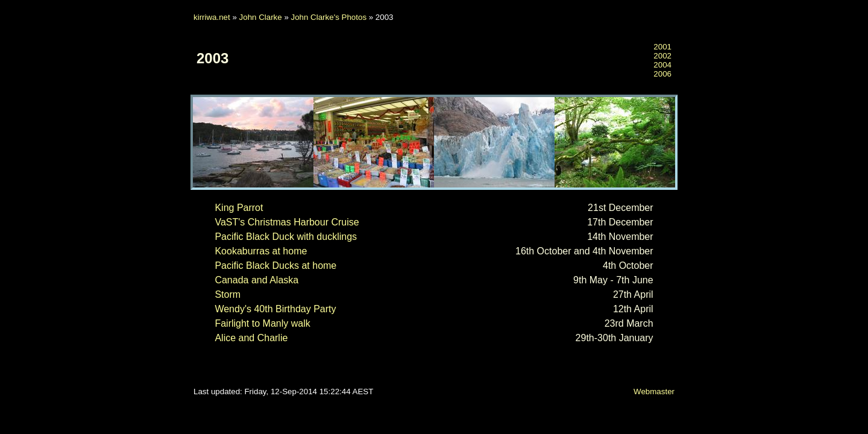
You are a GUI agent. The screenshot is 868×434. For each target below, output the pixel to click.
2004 (662, 65)
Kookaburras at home (261, 251)
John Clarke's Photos (329, 17)
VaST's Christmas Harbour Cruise (287, 222)
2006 (662, 74)
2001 (662, 47)
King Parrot (239, 208)
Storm (228, 294)
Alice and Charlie (251, 338)
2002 (662, 56)
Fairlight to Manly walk (262, 323)
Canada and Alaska (256, 280)
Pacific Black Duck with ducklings (286, 237)
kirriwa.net (212, 17)
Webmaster (654, 392)
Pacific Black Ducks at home (275, 266)
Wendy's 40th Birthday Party (275, 309)
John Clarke (261, 17)
